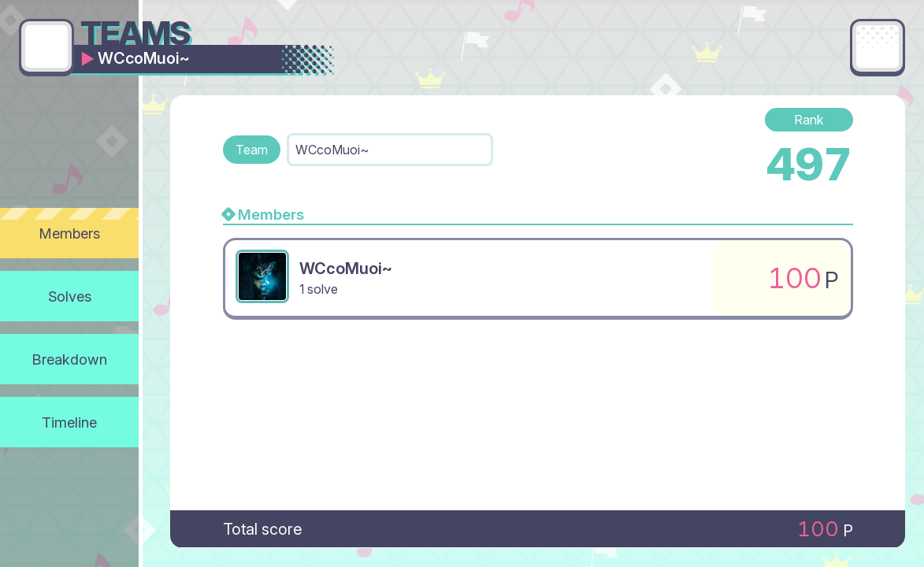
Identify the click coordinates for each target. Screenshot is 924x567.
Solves (70, 296)
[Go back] (46, 46)
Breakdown (70, 359)
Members (70, 233)
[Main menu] (878, 46)
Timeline (69, 422)
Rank (809, 120)
